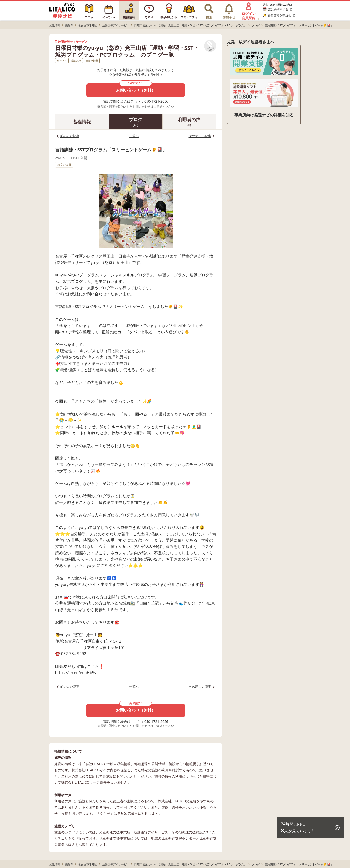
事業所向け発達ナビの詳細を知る (264, 115)
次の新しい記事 (200, 136)
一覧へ (134, 136)
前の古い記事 (70, 136)
